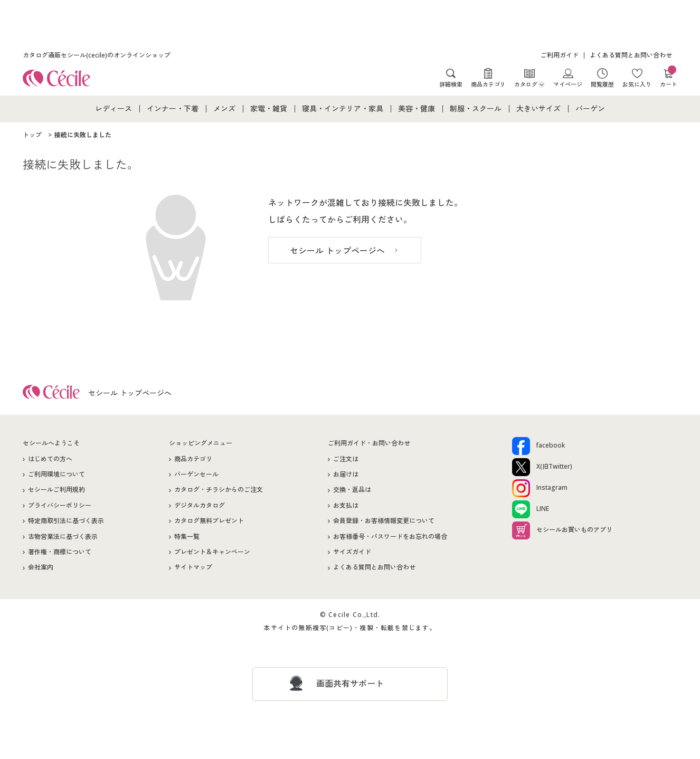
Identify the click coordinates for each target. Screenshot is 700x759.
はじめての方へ (50, 459)
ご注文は (346, 459)
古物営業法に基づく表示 (63, 537)
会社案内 (41, 567)
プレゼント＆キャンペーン (212, 552)
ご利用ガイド (560, 55)
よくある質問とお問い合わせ (631, 55)
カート (669, 78)
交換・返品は (352, 490)
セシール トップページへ (337, 251)
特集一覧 (187, 537)
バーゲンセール (196, 474)
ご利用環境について (56, 474)
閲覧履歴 (602, 84)
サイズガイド (352, 552)
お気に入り (637, 84)
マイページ (568, 84)
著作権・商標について (60, 552)
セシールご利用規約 (56, 490)
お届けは (346, 474)
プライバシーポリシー (60, 505)
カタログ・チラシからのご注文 (219, 490)
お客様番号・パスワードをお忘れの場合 (390, 537)
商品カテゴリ (488, 84)
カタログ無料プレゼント (209, 521)
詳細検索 (451, 84)
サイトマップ (193, 567)
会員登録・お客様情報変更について (384, 521)
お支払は (346, 505)
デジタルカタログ (200, 505)
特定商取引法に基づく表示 (66, 521)
